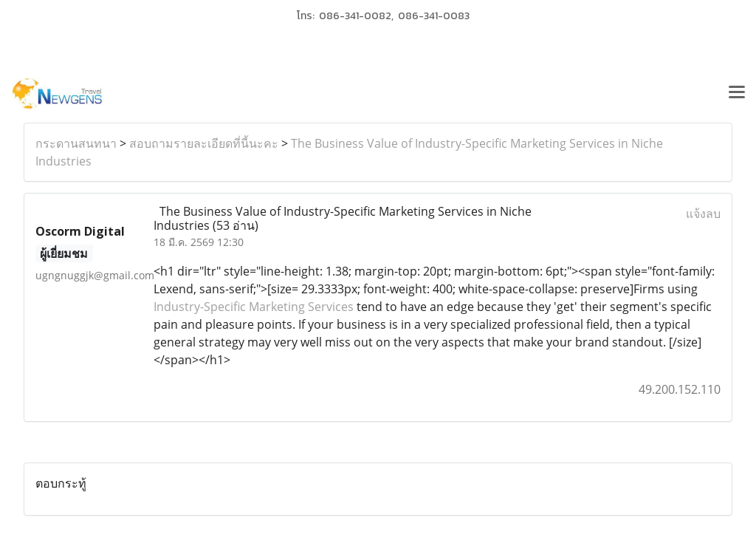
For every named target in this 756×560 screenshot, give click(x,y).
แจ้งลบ (703, 214)
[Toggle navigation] (737, 94)
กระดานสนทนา (76, 143)
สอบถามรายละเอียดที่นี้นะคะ (204, 143)
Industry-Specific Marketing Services (254, 307)
